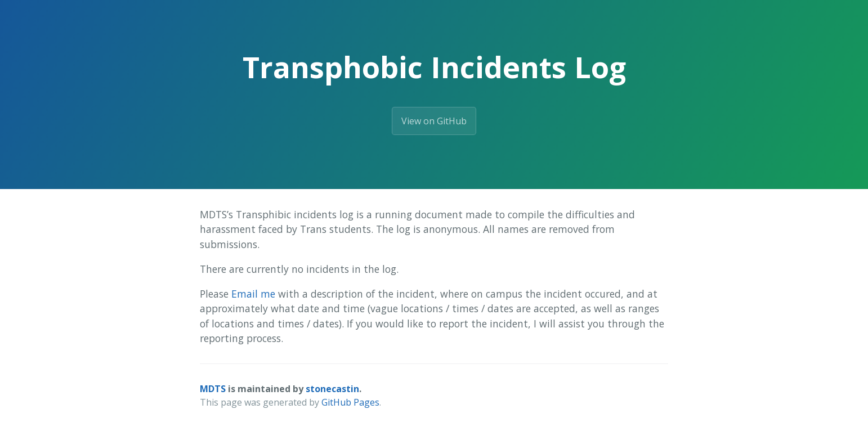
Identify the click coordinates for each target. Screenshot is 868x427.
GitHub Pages (350, 402)
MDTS (213, 389)
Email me (253, 294)
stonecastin (332, 389)
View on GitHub (434, 121)
